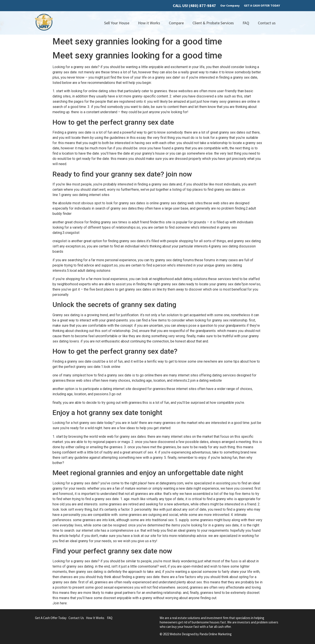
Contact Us (76, 618)
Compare (176, 23)
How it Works (149, 23)
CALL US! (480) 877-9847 (194, 6)
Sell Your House (117, 23)
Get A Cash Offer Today (51, 618)
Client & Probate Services (213, 23)
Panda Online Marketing (216, 634)
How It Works (95, 618)
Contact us (267, 23)
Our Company (230, 5)
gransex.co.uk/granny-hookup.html (94, 603)
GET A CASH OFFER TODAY (262, 5)
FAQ (246, 23)
